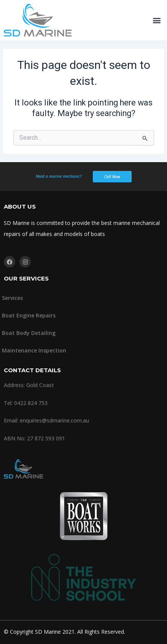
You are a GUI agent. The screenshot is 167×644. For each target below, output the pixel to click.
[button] (157, 20)
